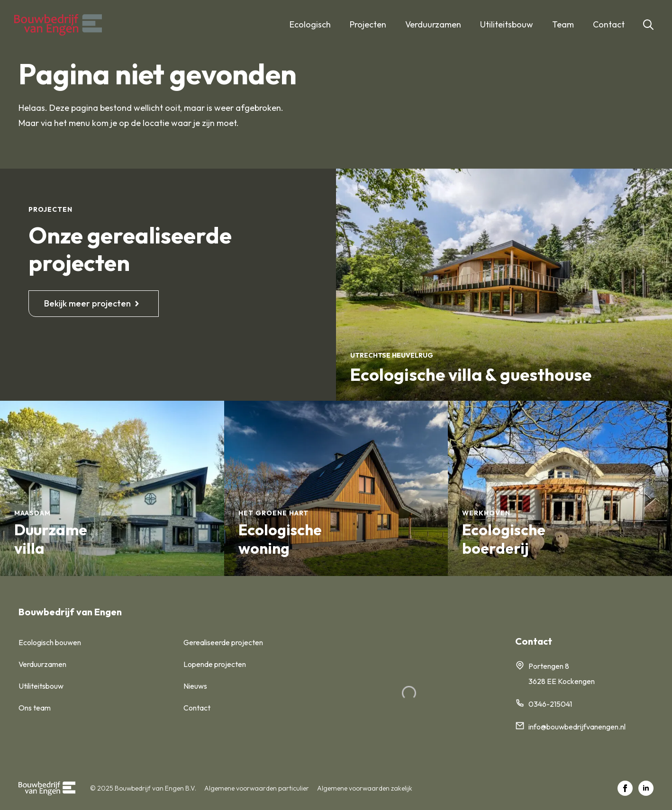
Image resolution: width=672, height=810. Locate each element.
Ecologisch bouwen (50, 642)
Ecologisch (310, 24)
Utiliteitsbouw (507, 24)
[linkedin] (646, 788)
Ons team (35, 708)
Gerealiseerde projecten (223, 642)
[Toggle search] (648, 25)
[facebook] (625, 788)
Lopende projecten (215, 664)
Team (563, 24)
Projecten (368, 24)
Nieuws (195, 686)
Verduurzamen (433, 24)
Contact (609, 24)
